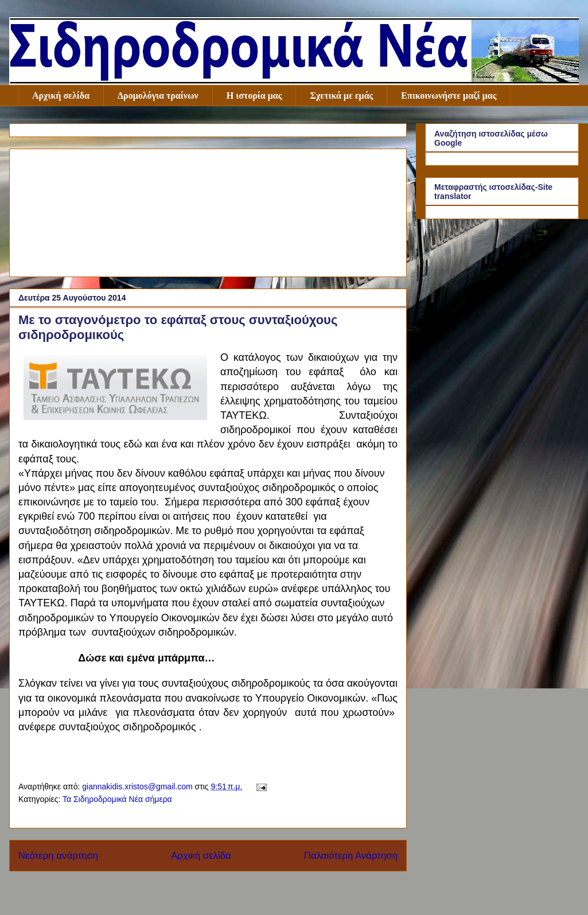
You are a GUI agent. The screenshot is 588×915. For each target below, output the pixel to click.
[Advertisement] (208, 211)
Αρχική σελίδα (61, 96)
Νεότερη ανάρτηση (58, 856)
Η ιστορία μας (254, 96)
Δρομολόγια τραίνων (158, 96)
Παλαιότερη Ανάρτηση (351, 856)
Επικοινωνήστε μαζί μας (449, 96)
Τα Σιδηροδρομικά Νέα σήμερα (117, 799)
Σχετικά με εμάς (341, 96)
